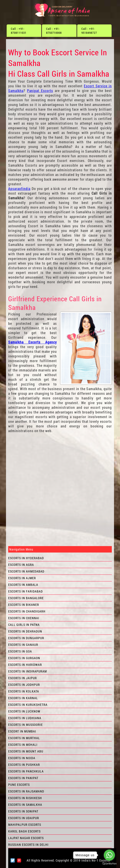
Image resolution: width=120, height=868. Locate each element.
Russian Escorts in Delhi (28, 845)
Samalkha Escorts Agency (32, 342)
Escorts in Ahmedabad (26, 571)
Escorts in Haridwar (25, 665)
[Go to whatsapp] (109, 855)
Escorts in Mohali (23, 745)
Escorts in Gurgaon (24, 658)
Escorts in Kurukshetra (28, 705)
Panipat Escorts (40, 91)
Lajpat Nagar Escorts (26, 838)
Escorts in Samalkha (25, 805)
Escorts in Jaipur (23, 678)
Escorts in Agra (21, 565)
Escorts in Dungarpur (26, 638)
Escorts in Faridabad (26, 591)
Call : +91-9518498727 (89, 31)
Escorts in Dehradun (25, 631)
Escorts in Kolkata (24, 691)
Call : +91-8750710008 (54, 31)
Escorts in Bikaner (24, 605)
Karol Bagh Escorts (24, 831)
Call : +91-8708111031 (19, 31)
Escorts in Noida (22, 758)
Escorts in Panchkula (26, 771)
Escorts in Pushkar (24, 765)
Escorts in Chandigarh (27, 611)
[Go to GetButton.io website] (109, 864)
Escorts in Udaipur (24, 818)
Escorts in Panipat (23, 778)
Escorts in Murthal (24, 738)
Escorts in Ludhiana (25, 718)
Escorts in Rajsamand (26, 791)
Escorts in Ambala (23, 585)
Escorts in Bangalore (26, 598)
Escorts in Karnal (23, 698)
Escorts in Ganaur (23, 645)
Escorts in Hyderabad (26, 558)
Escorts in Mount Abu (26, 751)
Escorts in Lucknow (24, 711)
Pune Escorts (19, 785)
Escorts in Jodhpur (24, 685)
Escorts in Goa (20, 651)
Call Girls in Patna (24, 625)
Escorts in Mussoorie (26, 725)
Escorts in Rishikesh (25, 798)
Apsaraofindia (19, 189)
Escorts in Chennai (24, 618)
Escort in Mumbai (22, 731)
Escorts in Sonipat (23, 811)
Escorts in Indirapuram (28, 671)
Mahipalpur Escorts (25, 825)
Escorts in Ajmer (22, 578)
